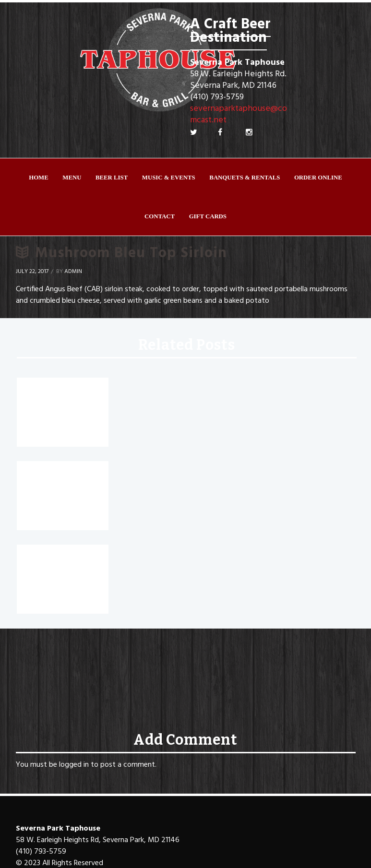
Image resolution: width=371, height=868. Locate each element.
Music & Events (169, 178)
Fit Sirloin (40, 559)
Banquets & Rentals (245, 178)
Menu (72, 178)
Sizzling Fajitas (53, 476)
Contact (160, 216)
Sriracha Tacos (52, 392)
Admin (73, 272)
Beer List (112, 178)
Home (39, 178)
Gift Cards (208, 216)
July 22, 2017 (32, 272)
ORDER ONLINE (318, 178)
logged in (74, 765)
